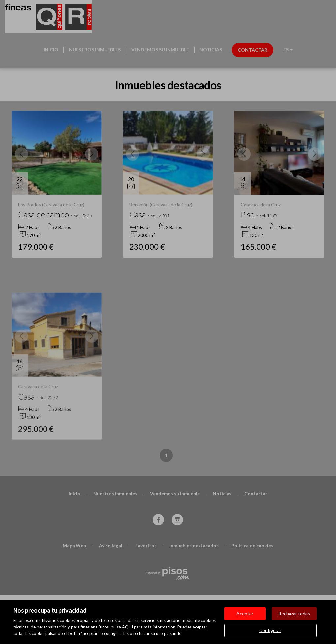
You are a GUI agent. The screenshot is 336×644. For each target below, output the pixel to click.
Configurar (270, 630)
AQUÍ (127, 627)
